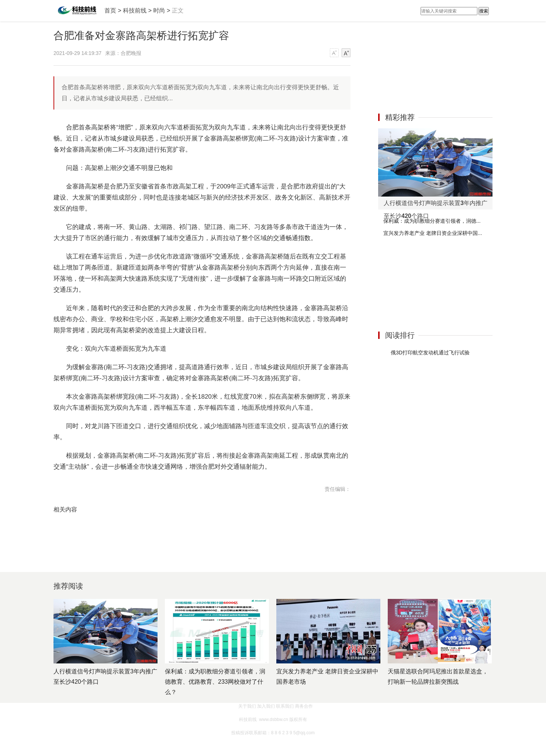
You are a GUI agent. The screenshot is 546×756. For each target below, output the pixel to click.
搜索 (484, 11)
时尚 (159, 11)
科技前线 (135, 11)
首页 (110, 11)
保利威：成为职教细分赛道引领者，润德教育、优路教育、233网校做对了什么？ (215, 682)
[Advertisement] (433, 212)
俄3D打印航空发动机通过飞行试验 (430, 353)
